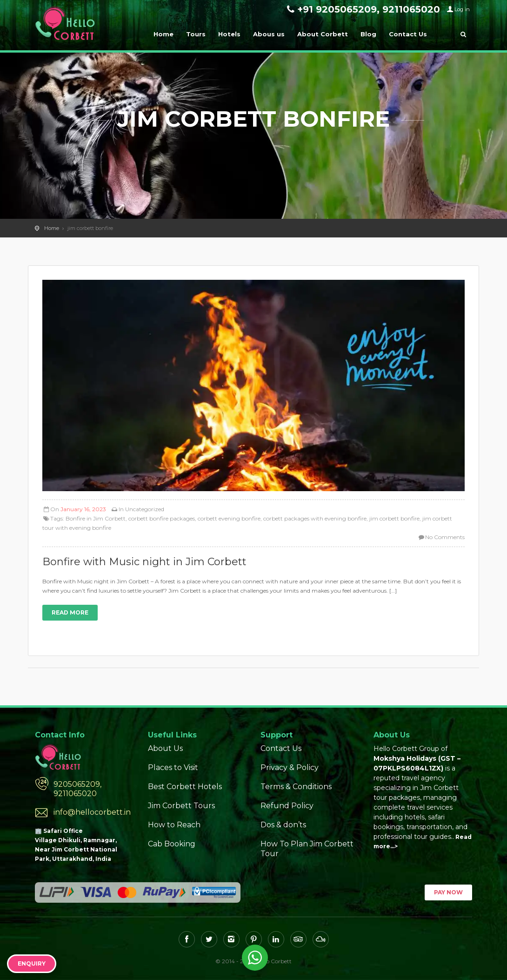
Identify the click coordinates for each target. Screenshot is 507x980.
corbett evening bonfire (229, 518)
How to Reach (174, 825)
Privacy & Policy (290, 767)
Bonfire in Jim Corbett (96, 518)
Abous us (269, 34)
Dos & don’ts (283, 825)
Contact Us (408, 34)
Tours (196, 34)
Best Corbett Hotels (185, 787)
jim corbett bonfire (394, 518)
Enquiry (32, 963)
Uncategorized (145, 509)
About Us (165, 748)
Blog (368, 34)
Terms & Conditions (296, 787)
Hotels (229, 34)
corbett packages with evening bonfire (315, 518)
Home (163, 34)
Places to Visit (173, 767)
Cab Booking (172, 844)
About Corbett (323, 34)
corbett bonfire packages (162, 518)
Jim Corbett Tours (181, 806)
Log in (462, 9)
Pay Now (448, 892)
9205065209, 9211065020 (77, 789)
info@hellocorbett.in (92, 812)
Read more (70, 612)
